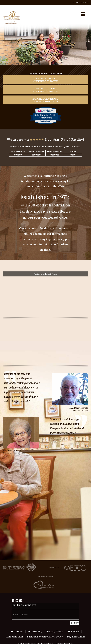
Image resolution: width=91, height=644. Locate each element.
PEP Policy (74, 632)
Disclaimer (17, 632)
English (76, 3)
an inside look (45, 90)
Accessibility (35, 632)
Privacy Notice (55, 632)
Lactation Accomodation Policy (45, 637)
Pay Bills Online (76, 637)
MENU (83, 14)
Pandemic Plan (14, 637)
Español (84, 3)
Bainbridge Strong (45, 100)
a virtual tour (45, 80)
